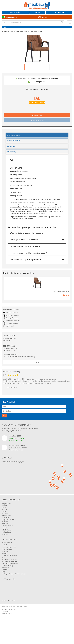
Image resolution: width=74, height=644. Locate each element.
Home (4, 36)
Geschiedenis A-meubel (9, 576)
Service (4, 572)
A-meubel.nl (26, 622)
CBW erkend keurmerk (9, 570)
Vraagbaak (5, 583)
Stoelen (4, 524)
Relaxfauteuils (6, 545)
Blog (3, 587)
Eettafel (4, 543)
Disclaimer (5, 626)
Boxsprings (5, 532)
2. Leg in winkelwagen (37, 135)
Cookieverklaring (7, 580)
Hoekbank (5, 537)
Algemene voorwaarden (10, 578)
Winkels (37, 12)
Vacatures (5, 585)
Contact (37, 377)
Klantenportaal (59, 12)
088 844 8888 (9, 361)
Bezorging (5, 566)
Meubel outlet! (6, 530)
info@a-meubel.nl (11, 369)
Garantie (4, 568)
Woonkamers (6, 518)
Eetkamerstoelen (7, 541)
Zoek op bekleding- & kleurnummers (14, 589)
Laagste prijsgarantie (9, 562)
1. (37, 130)
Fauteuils (5, 528)
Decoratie (5, 549)
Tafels (4, 526)
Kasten (4, 522)
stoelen (10, 36)
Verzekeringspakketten (9, 574)
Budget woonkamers (9, 534)
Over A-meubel (15, 12)
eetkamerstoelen (21, 36)
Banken (4, 520)
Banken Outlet (6, 547)
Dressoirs (5, 539)
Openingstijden (7, 564)
